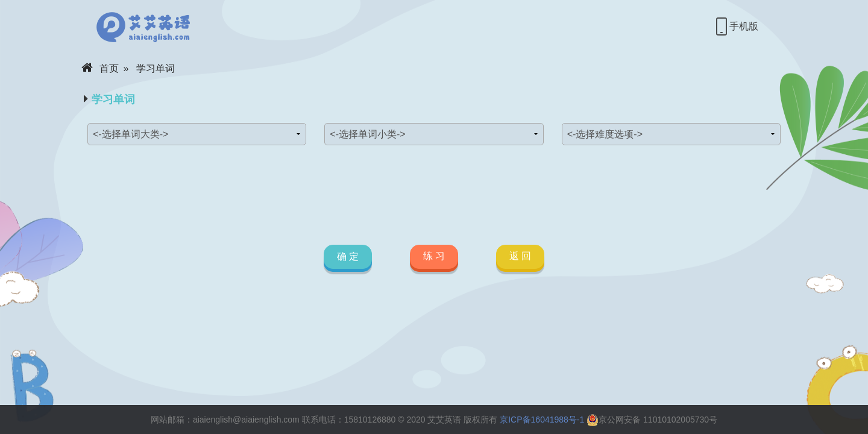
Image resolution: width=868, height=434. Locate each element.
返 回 (520, 256)
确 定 (347, 256)
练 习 (434, 256)
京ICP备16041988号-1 (542, 420)
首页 (100, 68)
